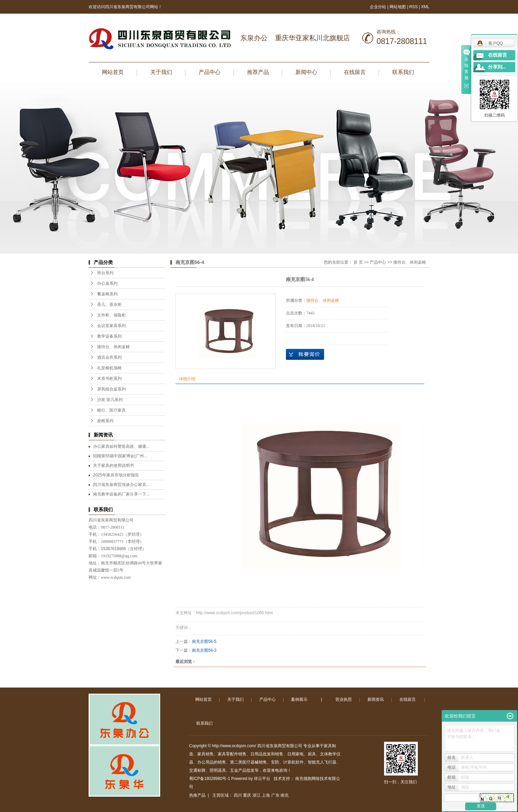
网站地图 (398, 7)
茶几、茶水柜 (109, 305)
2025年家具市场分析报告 (116, 475)
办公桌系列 (107, 283)
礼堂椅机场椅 (109, 368)
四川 (238, 795)
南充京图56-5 (204, 641)
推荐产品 (258, 72)
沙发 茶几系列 (110, 400)
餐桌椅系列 (107, 294)
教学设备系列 (109, 336)
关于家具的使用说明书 (113, 466)
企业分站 (378, 7)
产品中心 (210, 72)
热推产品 (197, 795)
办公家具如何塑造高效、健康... (121, 446)
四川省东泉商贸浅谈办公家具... (121, 485)
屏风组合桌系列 (111, 389)
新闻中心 (306, 72)
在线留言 (355, 72)
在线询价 (305, 354)
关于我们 (161, 72)
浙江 (257, 795)
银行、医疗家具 (111, 410)
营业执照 (344, 699)
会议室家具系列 (111, 326)
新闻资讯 (376, 699)
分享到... (497, 67)
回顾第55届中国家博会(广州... (120, 456)
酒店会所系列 (109, 357)
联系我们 (403, 72)
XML (425, 7)
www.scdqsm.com (116, 577)
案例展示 (299, 699)
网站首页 (113, 72)
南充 (285, 795)
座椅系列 (105, 421)
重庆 (247, 795)
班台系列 (105, 273)
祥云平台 (262, 779)
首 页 (358, 262)
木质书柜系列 (109, 379)
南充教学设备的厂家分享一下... (121, 494)
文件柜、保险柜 (111, 315)
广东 (275, 795)
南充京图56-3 (204, 650)
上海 (266, 795)
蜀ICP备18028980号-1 (210, 779)
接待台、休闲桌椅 (113, 347)
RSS (414, 7)
